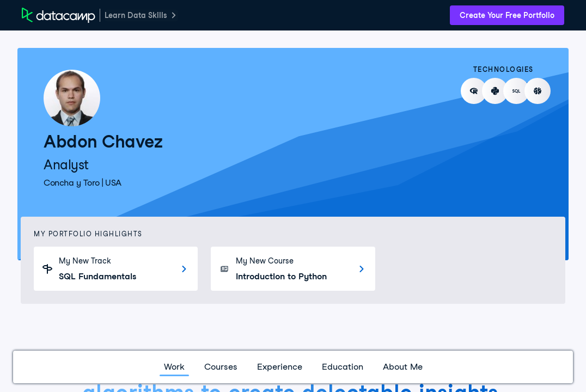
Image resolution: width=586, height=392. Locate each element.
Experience (280, 367)
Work (174, 367)
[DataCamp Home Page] (59, 15)
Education (343, 367)
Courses (221, 367)
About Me (403, 367)
